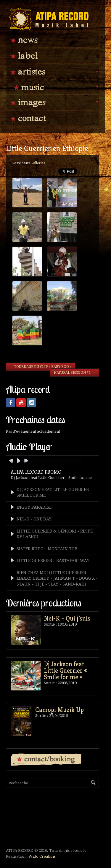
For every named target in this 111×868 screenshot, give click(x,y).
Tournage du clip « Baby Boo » (41, 367)
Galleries (38, 163)
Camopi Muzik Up (59, 710)
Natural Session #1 (75, 373)
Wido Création (42, 856)
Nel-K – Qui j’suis (67, 618)
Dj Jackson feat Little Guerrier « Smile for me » (65, 670)
